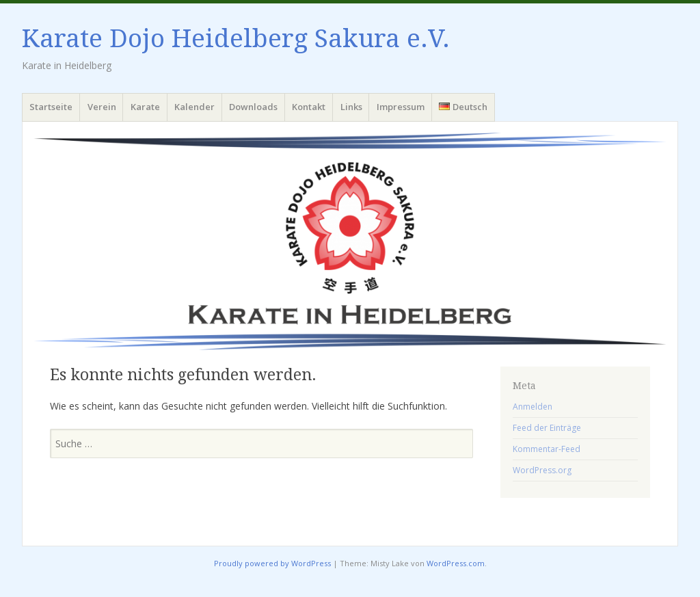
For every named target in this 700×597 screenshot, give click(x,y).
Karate (145, 107)
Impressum (401, 107)
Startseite (51, 107)
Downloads (253, 107)
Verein (102, 107)
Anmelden (533, 407)
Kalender (194, 107)
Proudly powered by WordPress (272, 563)
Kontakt (309, 107)
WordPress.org (542, 470)
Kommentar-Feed (547, 449)
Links (351, 107)
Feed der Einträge (547, 428)
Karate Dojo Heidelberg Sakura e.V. (236, 39)
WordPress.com (456, 563)
